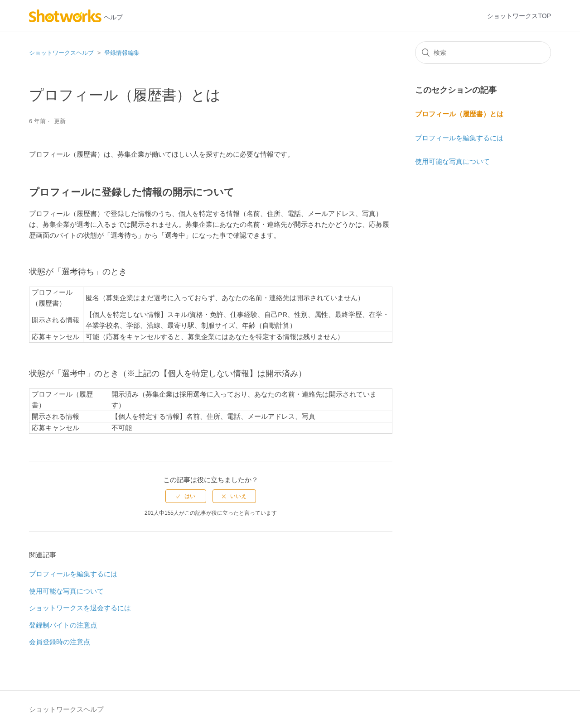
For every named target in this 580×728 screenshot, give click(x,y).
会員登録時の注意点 (60, 642)
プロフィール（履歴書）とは (459, 114)
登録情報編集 (122, 53)
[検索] (483, 53)
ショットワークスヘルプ (61, 53)
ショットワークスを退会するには (80, 608)
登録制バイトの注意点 (63, 625)
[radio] (186, 496)
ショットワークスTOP (519, 16)
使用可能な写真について (66, 591)
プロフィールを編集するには (73, 574)
